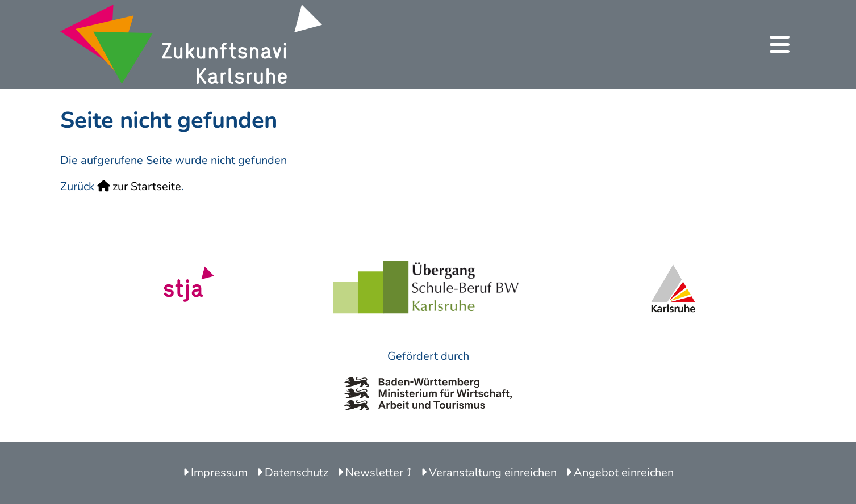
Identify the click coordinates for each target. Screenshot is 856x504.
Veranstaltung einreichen (489, 472)
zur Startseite (139, 186)
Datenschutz (293, 472)
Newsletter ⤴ (375, 472)
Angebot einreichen (620, 472)
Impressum (215, 472)
